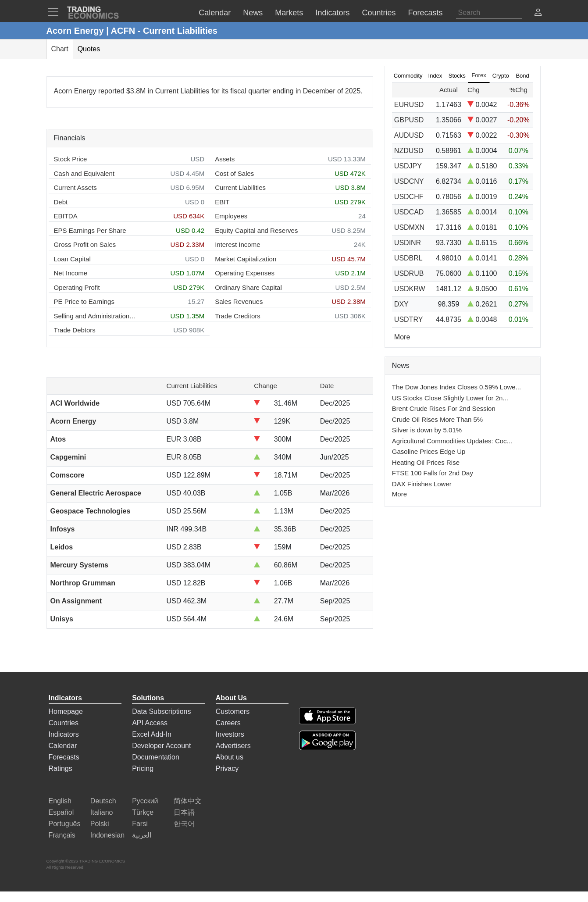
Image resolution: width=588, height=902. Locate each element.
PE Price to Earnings (84, 301)
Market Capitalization (246, 259)
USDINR (408, 243)
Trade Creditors (238, 316)
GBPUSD (409, 120)
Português (65, 824)
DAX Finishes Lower (422, 484)
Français (62, 835)
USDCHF (409, 197)
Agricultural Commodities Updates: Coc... (452, 441)
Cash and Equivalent (84, 173)
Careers (228, 723)
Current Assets (75, 187)
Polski (100, 824)
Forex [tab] (479, 75)
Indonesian (107, 835)
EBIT (222, 202)
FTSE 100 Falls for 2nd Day (433, 473)
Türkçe (143, 812)
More (399, 494)
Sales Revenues (239, 301)
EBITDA (66, 216)
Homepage (66, 711)
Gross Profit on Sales (85, 244)
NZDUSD (409, 151)
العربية (142, 835)
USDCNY (409, 181)
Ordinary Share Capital (248, 287)
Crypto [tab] (501, 76)
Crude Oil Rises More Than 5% (437, 419)
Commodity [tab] (408, 76)
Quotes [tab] (89, 49)
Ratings (61, 768)
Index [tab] (435, 76)
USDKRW (410, 289)
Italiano (102, 812)
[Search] (489, 13)
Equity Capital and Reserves (256, 230)
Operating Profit (77, 287)
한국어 (184, 824)
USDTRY (409, 319)
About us (230, 757)
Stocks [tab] (457, 76)
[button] (538, 13)
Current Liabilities (240, 187)
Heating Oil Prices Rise (426, 462)
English (60, 801)
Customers (233, 711)
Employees (231, 216)
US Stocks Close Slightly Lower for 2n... (450, 398)
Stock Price (71, 159)
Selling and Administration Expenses (96, 316)
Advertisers (233, 746)
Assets (225, 159)
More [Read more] (402, 337)
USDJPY (408, 166)
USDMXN (409, 227)
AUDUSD (409, 135)
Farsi (140, 824)
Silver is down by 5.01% (427, 430)
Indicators (64, 734)
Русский (145, 801)
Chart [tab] (60, 49)
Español (61, 812)
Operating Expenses (245, 273)
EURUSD (409, 105)
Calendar (63, 746)
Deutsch (103, 801)
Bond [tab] (522, 76)
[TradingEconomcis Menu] (56, 12)
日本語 (184, 812)
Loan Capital (72, 259)
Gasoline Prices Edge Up (429, 451)
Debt (61, 202)
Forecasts (64, 757)
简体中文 (188, 801)
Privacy (227, 768)
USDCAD (409, 212)
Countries (64, 723)
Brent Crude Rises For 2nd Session (444, 408)
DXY (401, 304)
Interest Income (237, 244)
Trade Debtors (75, 330)
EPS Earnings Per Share (90, 230)
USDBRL (408, 258)
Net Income (71, 273)
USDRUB (409, 273)
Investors (230, 734)
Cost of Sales (234, 173)
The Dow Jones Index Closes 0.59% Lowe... (456, 387)
